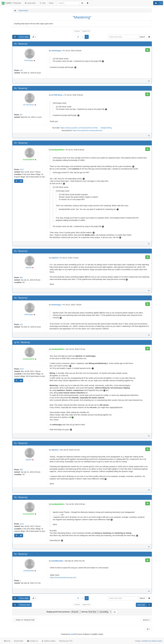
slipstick (29, 268)
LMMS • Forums (11, 3)
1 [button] (83, 37)
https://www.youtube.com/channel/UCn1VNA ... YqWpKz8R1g (86, 128)
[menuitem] (51, 3)
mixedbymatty (29, 571)
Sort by (90, 612)
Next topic (145, 605)
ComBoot (145, 641)
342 (21, 70)
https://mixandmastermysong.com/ (63, 577)
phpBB (73, 634)
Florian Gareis (157, 641)
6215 (22, 169)
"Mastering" (82, 17)
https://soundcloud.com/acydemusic (88, 130)
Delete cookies (49, 641)
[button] (78, 37)
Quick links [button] (30, 3)
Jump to (146, 620)
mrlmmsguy (29, 60)
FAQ (42, 3)
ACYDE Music (29, 105)
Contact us (32, 641)
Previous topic (21, 605)
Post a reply (20, 37)
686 (21, 277)
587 (21, 115)
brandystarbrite (29, 159)
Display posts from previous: (64, 612)
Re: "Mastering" (21, 44)
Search (142, 37)
